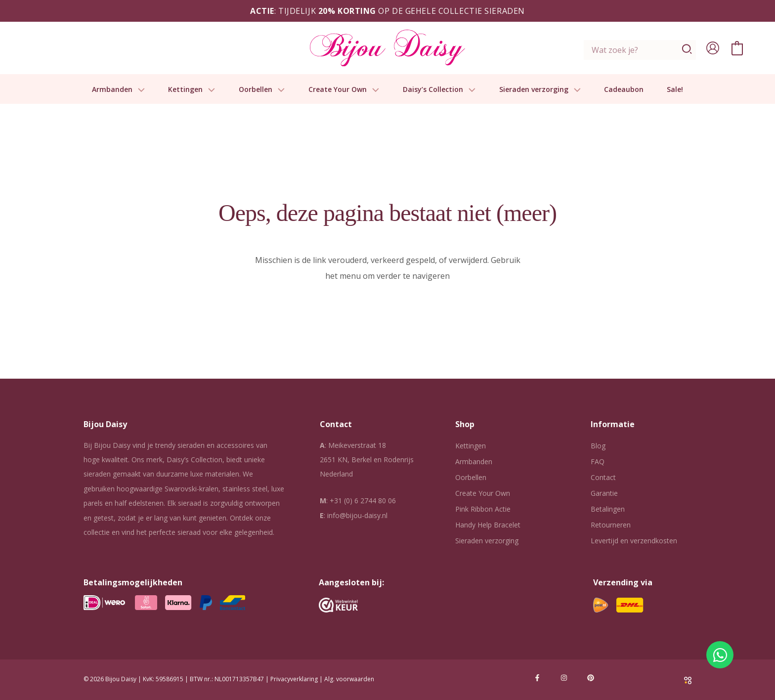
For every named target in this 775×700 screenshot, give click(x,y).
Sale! (675, 90)
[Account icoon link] (713, 48)
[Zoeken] (687, 50)
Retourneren (611, 525)
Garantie (604, 493)
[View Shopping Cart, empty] (737, 48)
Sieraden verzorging (540, 90)
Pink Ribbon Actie (483, 509)
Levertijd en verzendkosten (634, 541)
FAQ (598, 461)
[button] (139, 90)
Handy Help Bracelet (488, 525)
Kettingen (192, 90)
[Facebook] (537, 678)
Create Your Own (344, 90)
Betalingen (608, 509)
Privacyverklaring (294, 679)
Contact (603, 477)
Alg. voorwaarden (349, 679)
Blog (598, 446)
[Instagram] (564, 678)
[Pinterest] (591, 678)
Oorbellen (262, 90)
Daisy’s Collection (439, 90)
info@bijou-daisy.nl (357, 515)
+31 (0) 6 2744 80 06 (363, 501)
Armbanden (119, 90)
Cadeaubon (624, 90)
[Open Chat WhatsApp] (720, 655)
